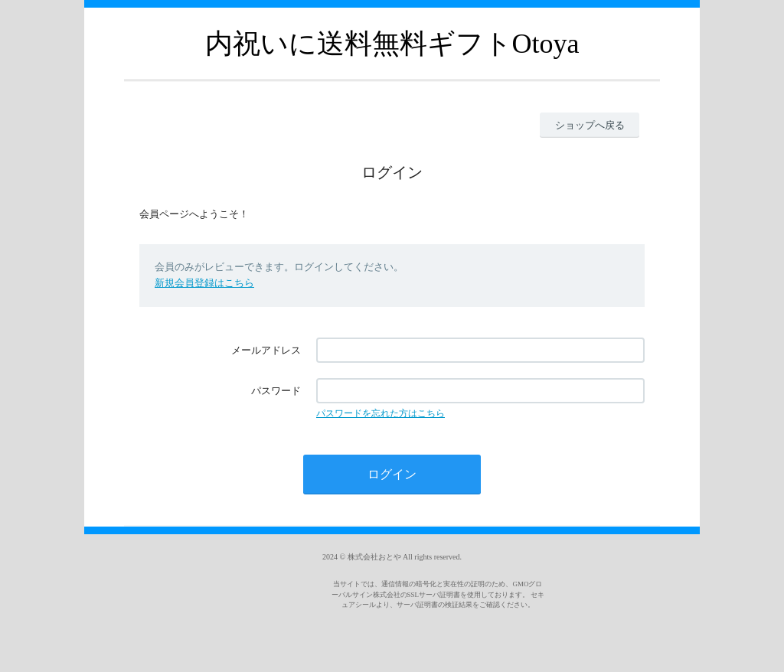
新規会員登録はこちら (204, 283)
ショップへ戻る (590, 125)
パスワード (276, 391)
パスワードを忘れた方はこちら (381, 413)
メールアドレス (266, 350)
